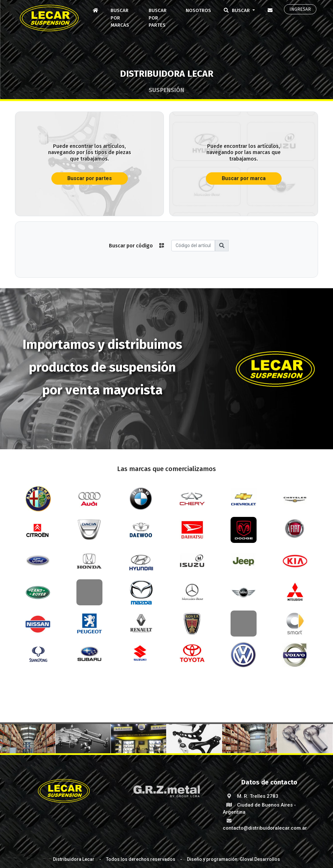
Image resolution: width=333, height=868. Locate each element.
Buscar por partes (158, 18)
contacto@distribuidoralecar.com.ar (265, 828)
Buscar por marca (244, 178)
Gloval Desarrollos (260, 859)
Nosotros (198, 10)
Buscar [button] (236, 10)
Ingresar (300, 9)
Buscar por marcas (120, 18)
